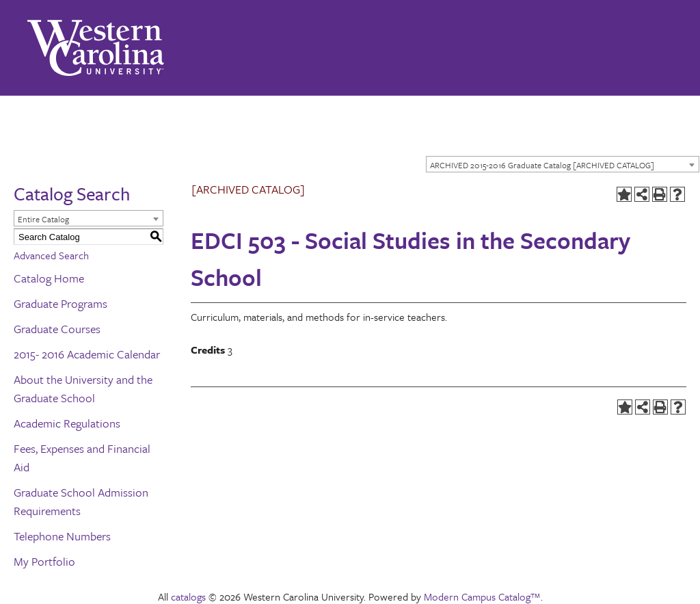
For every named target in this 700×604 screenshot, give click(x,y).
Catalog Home (49, 278)
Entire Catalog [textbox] (43, 219)
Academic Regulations (67, 423)
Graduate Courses (57, 329)
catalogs (188, 596)
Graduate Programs (60, 303)
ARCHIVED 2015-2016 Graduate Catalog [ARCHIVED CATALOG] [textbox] (542, 165)
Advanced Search (51, 255)
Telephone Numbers (62, 536)
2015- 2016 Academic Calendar (87, 354)
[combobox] (563, 164)
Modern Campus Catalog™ (482, 596)
